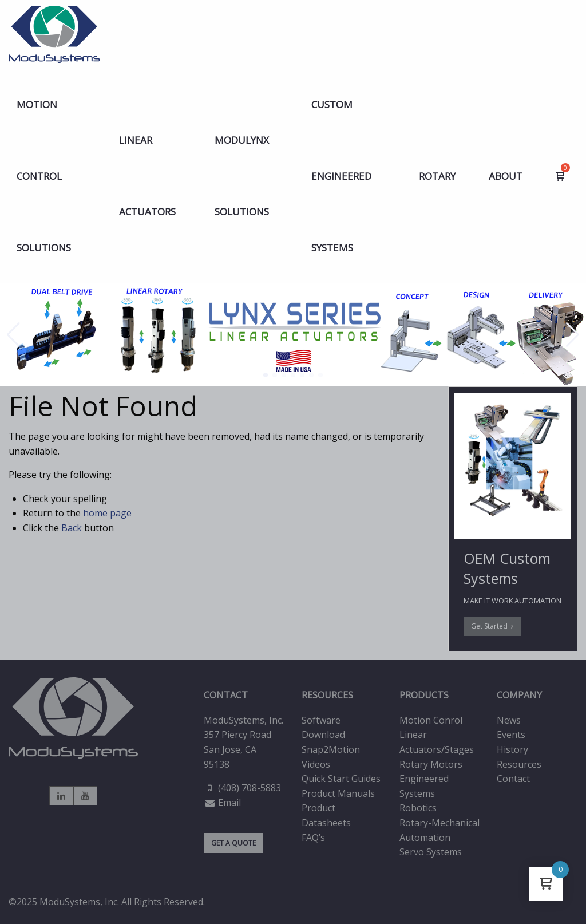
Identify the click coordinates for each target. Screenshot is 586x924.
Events (511, 735)
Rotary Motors (431, 764)
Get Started (492, 626)
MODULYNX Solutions (242, 176)
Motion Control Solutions (44, 176)
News (509, 720)
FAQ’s (313, 838)
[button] (266, 375)
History (512, 749)
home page (107, 513)
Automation (425, 838)
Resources (519, 764)
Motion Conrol (431, 720)
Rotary (437, 176)
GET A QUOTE (233, 843)
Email (229, 803)
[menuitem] (51, 176)
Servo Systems (431, 852)
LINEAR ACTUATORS (147, 176)
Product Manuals (338, 793)
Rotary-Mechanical (439, 823)
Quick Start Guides (341, 779)
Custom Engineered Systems (341, 176)
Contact (513, 779)
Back (72, 528)
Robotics (418, 808)
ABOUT (506, 176)
